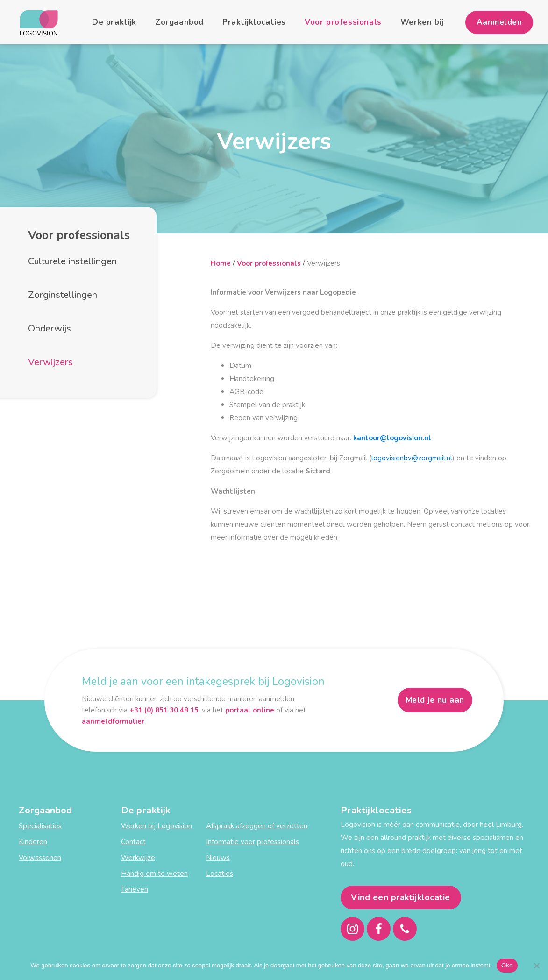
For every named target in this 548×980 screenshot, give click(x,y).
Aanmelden (499, 22)
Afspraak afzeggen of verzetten (257, 826)
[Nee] (536, 966)
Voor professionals (343, 22)
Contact (133, 842)
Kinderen (33, 842)
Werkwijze (138, 858)
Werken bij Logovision (157, 826)
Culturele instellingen (72, 261)
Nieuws (218, 858)
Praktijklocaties (254, 22)
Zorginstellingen (63, 295)
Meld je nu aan (435, 700)
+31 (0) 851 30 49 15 (164, 710)
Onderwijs (50, 328)
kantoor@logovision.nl (392, 438)
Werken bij (422, 22)
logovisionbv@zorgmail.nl (412, 458)
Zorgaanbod (179, 22)
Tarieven (135, 889)
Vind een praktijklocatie (401, 897)
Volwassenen (40, 858)
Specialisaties (40, 826)
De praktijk (114, 22)
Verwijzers (50, 362)
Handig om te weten (154, 874)
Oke (507, 965)
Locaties (220, 874)
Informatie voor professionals (253, 842)
